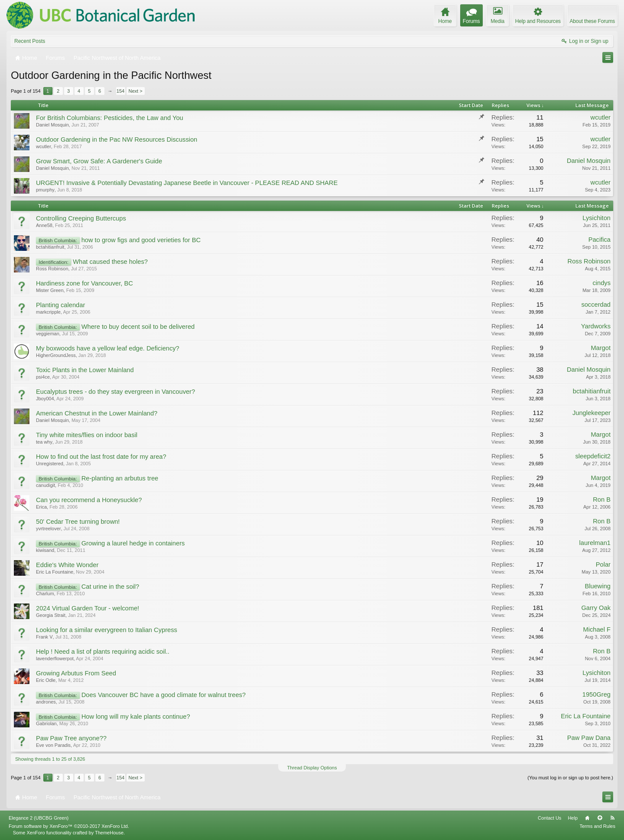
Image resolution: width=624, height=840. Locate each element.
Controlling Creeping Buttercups (81, 218)
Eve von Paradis (53, 745)
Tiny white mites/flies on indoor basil (87, 435)
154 (120, 91)
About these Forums (592, 21)
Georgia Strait (51, 615)
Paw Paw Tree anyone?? (71, 738)
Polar (603, 564)
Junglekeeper (591, 413)
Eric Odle (46, 680)
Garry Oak (596, 608)
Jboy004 (45, 399)
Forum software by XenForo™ (69, 826)
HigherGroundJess (56, 355)
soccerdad (596, 305)
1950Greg (596, 694)
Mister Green (50, 290)
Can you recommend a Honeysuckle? (89, 500)
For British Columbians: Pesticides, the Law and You (110, 118)
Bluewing (598, 586)
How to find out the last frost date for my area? (101, 457)
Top (600, 818)
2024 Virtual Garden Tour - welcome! (88, 608)
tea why (44, 442)
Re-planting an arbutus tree (120, 478)
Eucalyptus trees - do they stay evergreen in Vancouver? (115, 392)
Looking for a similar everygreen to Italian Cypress (107, 630)
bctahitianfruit (50, 247)
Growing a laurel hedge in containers (133, 543)
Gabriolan (46, 723)
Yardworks (596, 326)
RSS (612, 818)
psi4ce (43, 377)
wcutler (601, 117)
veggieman (48, 334)
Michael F (597, 629)
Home (587, 818)
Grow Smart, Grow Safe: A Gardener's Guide (99, 161)
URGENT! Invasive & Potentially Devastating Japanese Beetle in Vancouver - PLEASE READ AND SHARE (187, 183)
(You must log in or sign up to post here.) (570, 778)
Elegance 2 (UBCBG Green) (39, 818)
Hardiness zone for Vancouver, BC (84, 283)
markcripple (48, 312)
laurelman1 (595, 543)
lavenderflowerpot (55, 658)
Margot (601, 348)
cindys (601, 283)
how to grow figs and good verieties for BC (141, 240)
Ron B (602, 499)
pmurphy (45, 190)
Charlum (45, 594)
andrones (46, 702)
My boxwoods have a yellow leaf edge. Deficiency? (108, 348)
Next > (136, 91)
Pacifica (600, 240)
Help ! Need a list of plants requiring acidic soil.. (103, 652)
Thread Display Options (312, 768)
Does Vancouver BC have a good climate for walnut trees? (164, 695)
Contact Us (549, 818)
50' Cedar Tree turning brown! (78, 522)
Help (573, 818)
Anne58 (44, 225)
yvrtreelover (48, 529)
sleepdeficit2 (593, 456)
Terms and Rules (597, 826)
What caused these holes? (110, 262)
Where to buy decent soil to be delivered (138, 327)
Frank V (44, 637)
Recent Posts (30, 41)
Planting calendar (60, 305)
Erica (41, 507)
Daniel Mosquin (52, 125)
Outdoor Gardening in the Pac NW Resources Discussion (117, 139)
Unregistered (50, 464)
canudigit (45, 485)
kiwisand (45, 550)
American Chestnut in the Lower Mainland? (97, 413)
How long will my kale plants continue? (136, 717)
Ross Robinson (52, 269)
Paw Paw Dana (589, 738)
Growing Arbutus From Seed (76, 673)
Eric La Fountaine (55, 572)
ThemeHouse (109, 833)
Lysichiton (596, 218)
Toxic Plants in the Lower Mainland (85, 370)
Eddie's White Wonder (67, 565)
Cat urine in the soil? (110, 587)
